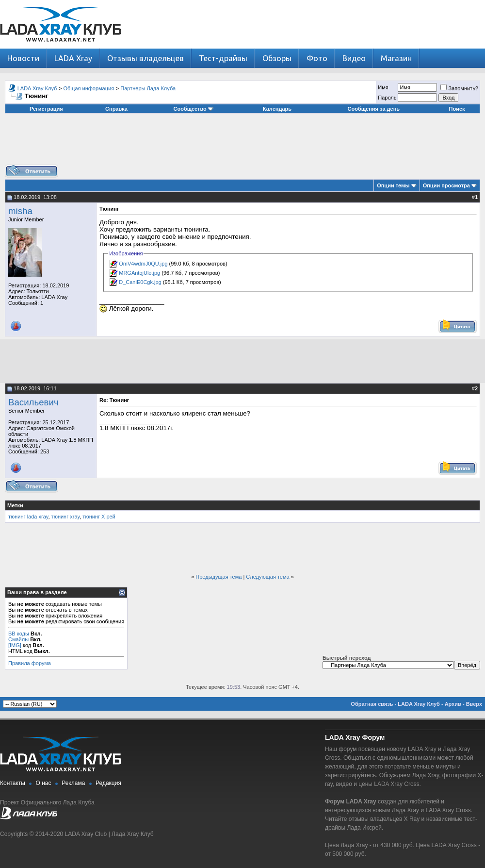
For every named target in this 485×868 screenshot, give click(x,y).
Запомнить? (459, 88)
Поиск (457, 109)
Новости (23, 58)
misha (20, 211)
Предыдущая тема (218, 577)
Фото (317, 58)
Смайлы (18, 639)
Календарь (277, 109)
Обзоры (277, 58)
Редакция (108, 783)
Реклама (73, 783)
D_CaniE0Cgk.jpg (140, 282)
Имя (383, 87)
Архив (453, 704)
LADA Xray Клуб (37, 88)
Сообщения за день (374, 109)
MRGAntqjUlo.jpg (139, 273)
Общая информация (89, 88)
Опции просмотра (446, 185)
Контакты (13, 783)
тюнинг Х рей (99, 517)
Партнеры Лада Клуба (148, 88)
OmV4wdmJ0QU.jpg (143, 264)
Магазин (396, 58)
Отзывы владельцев (145, 58)
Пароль (387, 98)
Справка (116, 109)
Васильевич (33, 402)
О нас (44, 783)
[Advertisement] (242, 143)
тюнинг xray (66, 517)
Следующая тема (267, 577)
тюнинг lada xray (28, 517)
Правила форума (30, 663)
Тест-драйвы (223, 58)
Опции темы (393, 185)
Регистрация (46, 109)
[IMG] (15, 645)
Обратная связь (372, 704)
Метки (15, 505)
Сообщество (194, 109)
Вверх (474, 704)
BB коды (19, 634)
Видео (354, 58)
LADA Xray (73, 58)
